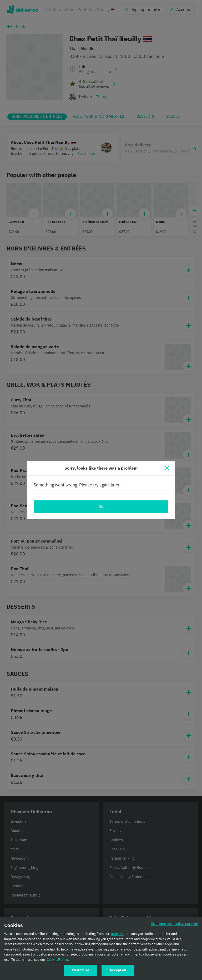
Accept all (118, 971)
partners (118, 935)
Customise (80, 971)
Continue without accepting (174, 925)
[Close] (167, 468)
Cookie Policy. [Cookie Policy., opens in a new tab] (58, 961)
